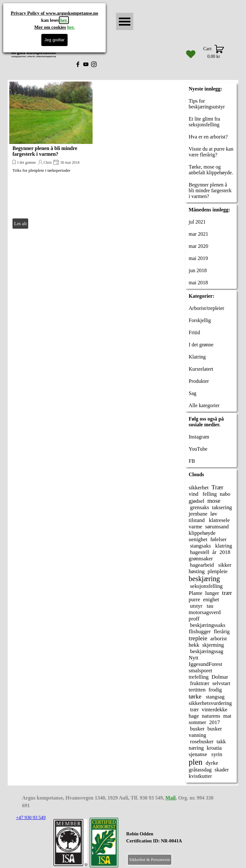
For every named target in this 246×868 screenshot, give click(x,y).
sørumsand (217, 527)
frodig (215, 690)
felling (209, 494)
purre (194, 600)
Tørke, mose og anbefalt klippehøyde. (211, 170)
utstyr (196, 606)
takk (221, 742)
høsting (197, 571)
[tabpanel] (170, 841)
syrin (216, 754)
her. (64, 20)
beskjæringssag (206, 651)
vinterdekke (215, 710)
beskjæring (204, 579)
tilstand (197, 520)
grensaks (199, 507)
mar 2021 (198, 234)
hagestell (199, 552)
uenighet (198, 539)
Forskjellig (200, 320)
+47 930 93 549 (31, 817)
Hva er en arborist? (208, 137)
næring (196, 748)
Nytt (193, 658)
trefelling (199, 677)
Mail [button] (170, 798)
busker (197, 729)
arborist (218, 639)
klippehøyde (202, 533)
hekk (194, 645)
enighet (211, 600)
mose (214, 501)
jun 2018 (198, 270)
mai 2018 (198, 283)
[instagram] (94, 64)
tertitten (197, 690)
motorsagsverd (205, 612)
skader (222, 770)
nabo (225, 494)
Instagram (199, 437)
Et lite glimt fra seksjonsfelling (204, 122)
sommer (197, 722)
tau (209, 606)
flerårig (222, 631)
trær (227, 593)
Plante (195, 593)
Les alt (20, 224)
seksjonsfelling (206, 586)
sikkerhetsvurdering (210, 703)
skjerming (213, 645)
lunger (212, 593)
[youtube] (86, 64)
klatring (223, 546)
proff (194, 619)
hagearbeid (201, 565)
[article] (51, 156)
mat (227, 716)
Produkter (199, 381)
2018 (225, 552)
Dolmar (220, 677)
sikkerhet (199, 488)
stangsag (214, 697)
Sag (193, 393)
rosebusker (201, 742)
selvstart (221, 683)
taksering (222, 507)
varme (195, 527)
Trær (217, 487)
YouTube (198, 449)
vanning (197, 735)
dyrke (212, 763)
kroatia (214, 748)
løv (214, 514)
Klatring (197, 357)
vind (193, 494)
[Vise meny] (125, 21)
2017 (215, 722)
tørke (195, 696)
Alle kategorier (204, 405)
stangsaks (200, 546)
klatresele (219, 520)
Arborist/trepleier (206, 308)
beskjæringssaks (207, 625)
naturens (211, 716)
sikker (224, 565)
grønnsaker (201, 559)
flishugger (200, 631)
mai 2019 (198, 258)
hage (194, 716)
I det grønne (27, 162)
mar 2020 (198, 246)
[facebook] (78, 64)
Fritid (194, 332)
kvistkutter (200, 776)
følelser (219, 539)
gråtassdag (200, 770)
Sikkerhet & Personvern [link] (150, 860)
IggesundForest (205, 664)
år (214, 552)
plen (196, 762)
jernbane (198, 514)
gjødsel (197, 501)
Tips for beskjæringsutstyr (207, 104)
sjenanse (198, 754)
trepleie (198, 638)
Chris (48, 162)
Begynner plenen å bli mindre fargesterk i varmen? (45, 151)
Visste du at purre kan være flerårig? (211, 152)
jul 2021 (197, 222)
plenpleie (217, 571)
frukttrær (199, 683)
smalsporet (201, 671)
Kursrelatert (201, 369)
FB (192, 461)
